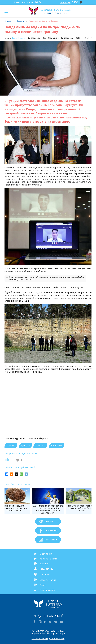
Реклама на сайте (48, 559)
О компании (46, 554)
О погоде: (65, 2)
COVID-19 (11, 445)
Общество (40, 445)
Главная (8, 21)
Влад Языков (19, 38)
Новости (20, 21)
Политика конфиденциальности (48, 639)
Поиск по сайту (47, 590)
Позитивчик (57, 445)
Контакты (45, 574)
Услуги (43, 585)
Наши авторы (47, 569)
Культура (25, 445)
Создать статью (48, 580)
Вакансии (44, 564)
